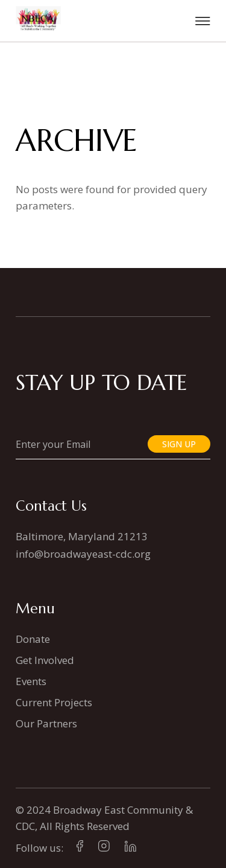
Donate (33, 639)
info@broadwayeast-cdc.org (83, 554)
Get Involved (45, 660)
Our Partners (46, 723)
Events (31, 681)
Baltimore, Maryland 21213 (82, 536)
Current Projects (54, 702)
